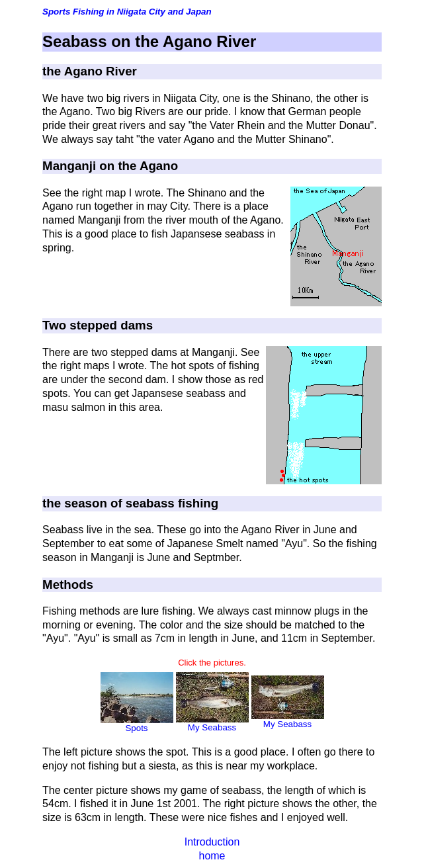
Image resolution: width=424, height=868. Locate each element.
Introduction (212, 842)
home (212, 856)
